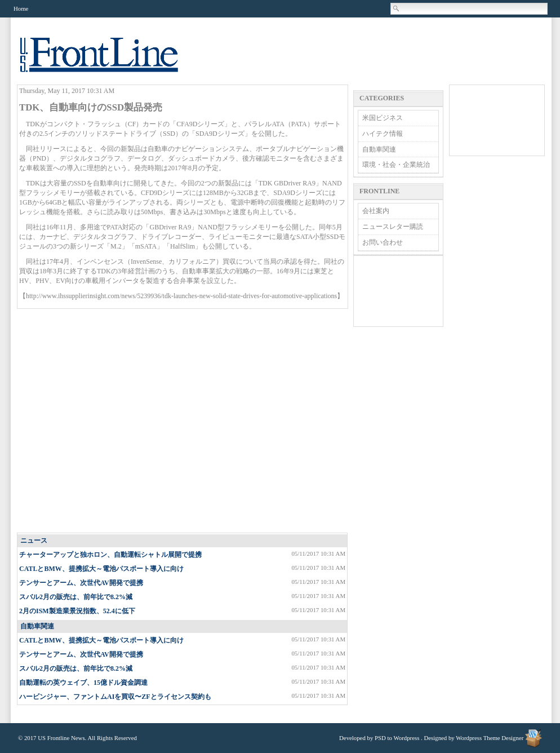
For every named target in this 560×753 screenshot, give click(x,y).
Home (21, 8)
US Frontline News (110, 61)
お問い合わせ (383, 242)
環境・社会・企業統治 (396, 165)
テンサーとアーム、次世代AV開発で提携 (81, 583)
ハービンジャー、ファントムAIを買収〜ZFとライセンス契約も (115, 697)
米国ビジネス (383, 118)
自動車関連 (37, 626)
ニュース (34, 541)
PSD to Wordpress (397, 738)
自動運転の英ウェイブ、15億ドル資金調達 (83, 683)
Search (397, 8)
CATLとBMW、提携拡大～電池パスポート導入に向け (101, 569)
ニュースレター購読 (393, 227)
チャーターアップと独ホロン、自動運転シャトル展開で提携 (110, 555)
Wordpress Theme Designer (490, 738)
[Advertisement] (106, 421)
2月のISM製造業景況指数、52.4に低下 (77, 611)
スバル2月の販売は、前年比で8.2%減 (76, 597)
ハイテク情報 (383, 134)
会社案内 (376, 211)
